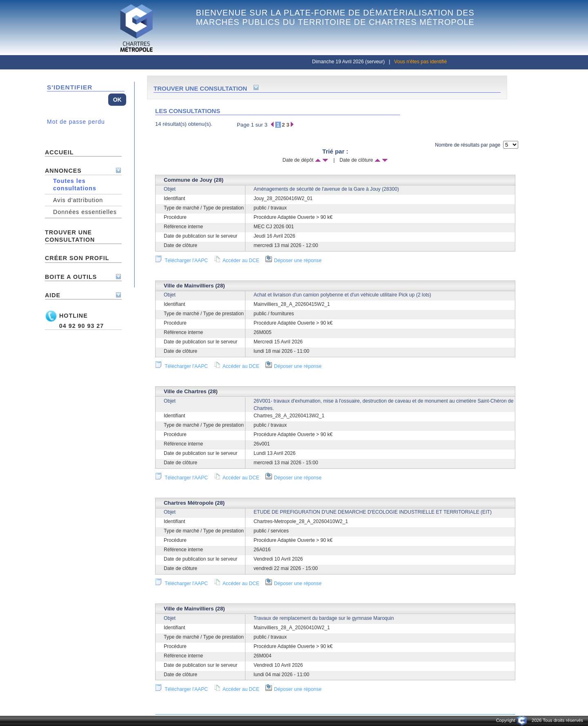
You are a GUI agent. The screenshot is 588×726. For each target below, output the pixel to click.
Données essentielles (85, 212)
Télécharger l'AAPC (182, 261)
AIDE (53, 295)
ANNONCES (63, 171)
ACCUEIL (59, 152)
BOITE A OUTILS (71, 277)
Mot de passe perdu (76, 122)
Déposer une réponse (293, 261)
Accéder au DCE (237, 261)
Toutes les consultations (75, 185)
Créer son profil (77, 258)
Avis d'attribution (78, 200)
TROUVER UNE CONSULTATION (70, 236)
